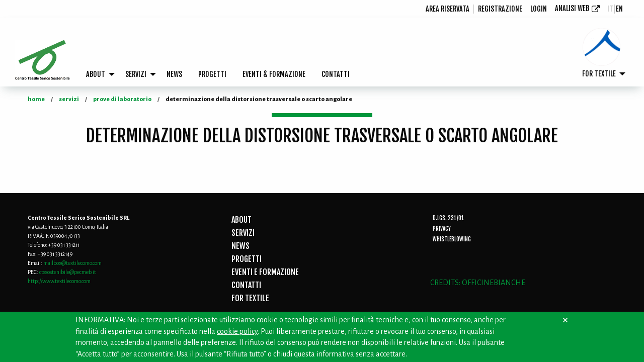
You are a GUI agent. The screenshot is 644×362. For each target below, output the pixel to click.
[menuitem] (448, 9)
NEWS (174, 74)
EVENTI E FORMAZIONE (265, 272)
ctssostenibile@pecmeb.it (68, 272)
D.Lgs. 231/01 (449, 218)
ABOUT (96, 74)
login (539, 9)
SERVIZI (136, 74)
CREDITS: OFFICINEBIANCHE (478, 283)
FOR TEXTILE (599, 74)
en (619, 9)
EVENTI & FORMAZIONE (274, 74)
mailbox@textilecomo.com (72, 263)
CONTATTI (336, 74)
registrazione (500, 9)
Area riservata (448, 9)
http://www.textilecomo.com (59, 281)
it (610, 9)
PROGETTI (212, 74)
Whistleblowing (452, 239)
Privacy (442, 229)
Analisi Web (572, 8)
